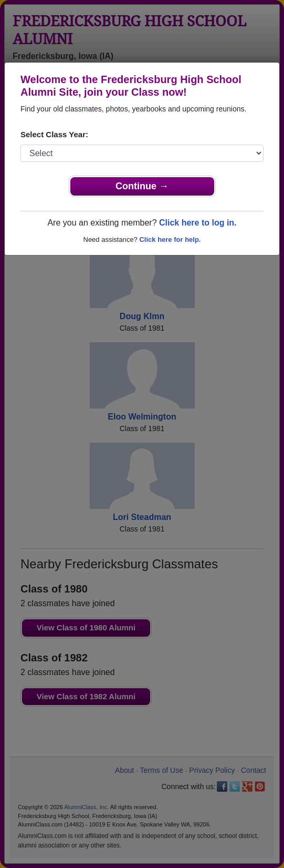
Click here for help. (170, 239)
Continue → (142, 186)
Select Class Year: (54, 134)
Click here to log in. (198, 223)
